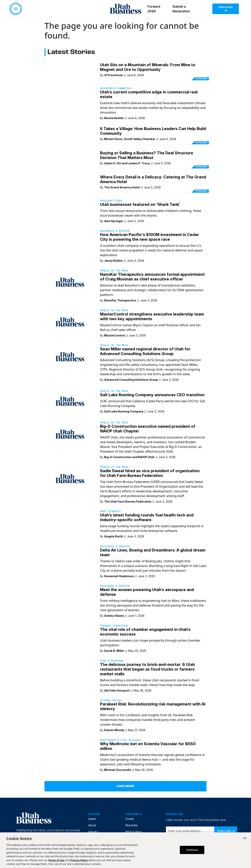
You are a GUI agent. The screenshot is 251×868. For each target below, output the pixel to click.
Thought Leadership (114, 626)
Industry (93, 832)
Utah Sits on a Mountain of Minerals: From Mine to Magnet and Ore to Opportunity (148, 67)
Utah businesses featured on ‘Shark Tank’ (140, 204)
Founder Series (111, 700)
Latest (92, 819)
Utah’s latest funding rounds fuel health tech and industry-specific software (147, 517)
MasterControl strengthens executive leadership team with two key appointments (152, 316)
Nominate (132, 825)
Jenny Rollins (114, 261)
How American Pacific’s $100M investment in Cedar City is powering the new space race (149, 237)
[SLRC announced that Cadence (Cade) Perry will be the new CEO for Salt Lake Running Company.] (70, 401)
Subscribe (226, 9)
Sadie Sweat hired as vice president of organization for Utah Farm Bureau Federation (150, 473)
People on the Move (114, 270)
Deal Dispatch (110, 511)
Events (130, 819)
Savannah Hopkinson (119, 576)
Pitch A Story (134, 832)
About (92, 825)
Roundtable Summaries (116, 88)
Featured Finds (111, 201)
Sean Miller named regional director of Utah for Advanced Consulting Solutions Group (145, 351)
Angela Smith (114, 536)
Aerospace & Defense (115, 231)
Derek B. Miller (114, 651)
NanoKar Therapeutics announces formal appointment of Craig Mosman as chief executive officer (152, 277)
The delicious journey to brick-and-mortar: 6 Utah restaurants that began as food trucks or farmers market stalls (147, 669)
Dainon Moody (114, 730)
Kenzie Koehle (114, 118)
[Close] (245, 839)
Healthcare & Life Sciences (120, 740)
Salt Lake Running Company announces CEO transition (152, 395)
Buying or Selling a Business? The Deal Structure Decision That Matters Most (147, 155)
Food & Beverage (112, 661)
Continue (192, 850)
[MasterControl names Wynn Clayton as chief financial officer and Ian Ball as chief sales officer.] (70, 322)
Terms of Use (56, 860)
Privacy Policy (79, 860)
